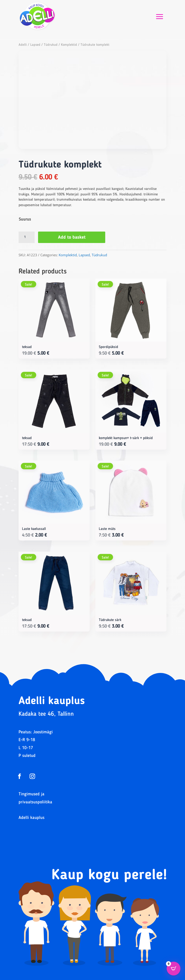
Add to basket (72, 238)
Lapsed (35, 45)
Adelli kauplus (32, 818)
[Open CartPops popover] (174, 969)
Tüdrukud (51, 45)
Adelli (23, 45)
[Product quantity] (27, 237)
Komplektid (69, 45)
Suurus (25, 219)
